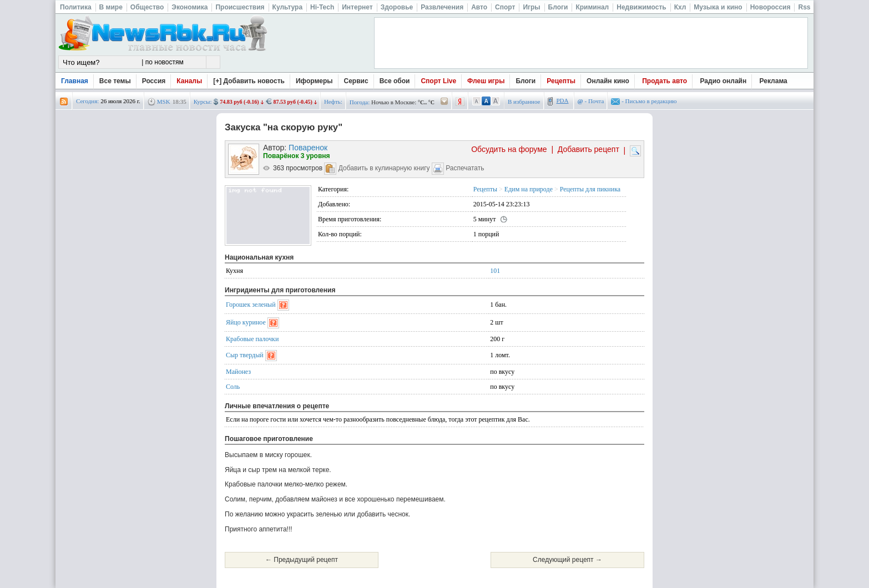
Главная (75, 81)
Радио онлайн (724, 81)
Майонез (238, 372)
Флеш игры (486, 81)
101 (495, 271)
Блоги (526, 81)
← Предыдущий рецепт (302, 560)
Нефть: (333, 102)
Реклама (774, 81)
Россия (154, 81)
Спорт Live (438, 81)
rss (64, 102)
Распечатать (465, 168)
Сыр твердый (245, 355)
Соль (233, 387)
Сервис (356, 81)
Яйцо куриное (246, 322)
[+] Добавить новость (249, 81)
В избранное (524, 102)
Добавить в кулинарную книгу (384, 168)
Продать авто (665, 81)
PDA (563, 100)
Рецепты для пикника (590, 189)
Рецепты (561, 81)
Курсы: (203, 102)
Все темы (115, 81)
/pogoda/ (444, 102)
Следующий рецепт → (567, 560)
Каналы (189, 81)
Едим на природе (529, 189)
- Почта (591, 101)
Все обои (395, 81)
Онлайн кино (608, 81)
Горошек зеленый (251, 305)
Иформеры (314, 81)
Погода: (360, 102)
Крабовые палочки (252, 339)
